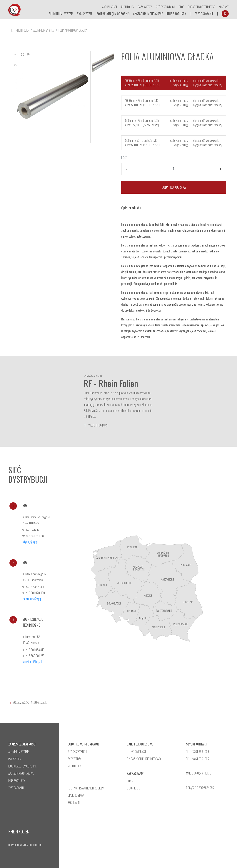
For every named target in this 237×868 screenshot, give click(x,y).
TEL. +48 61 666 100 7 (198, 759)
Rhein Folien (127, 7)
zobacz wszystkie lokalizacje (28, 702)
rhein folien (74, 766)
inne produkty (176, 14)
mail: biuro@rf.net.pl (199, 773)
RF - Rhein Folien (20, 30)
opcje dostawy (76, 795)
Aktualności (110, 7)
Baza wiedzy (145, 7)
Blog (181, 7)
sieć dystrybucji (77, 752)
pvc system (84, 14)
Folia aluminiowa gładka (73, 30)
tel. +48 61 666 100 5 (198, 752)
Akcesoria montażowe (148, 14)
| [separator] (190, 14)
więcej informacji (96, 425)
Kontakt (224, 7)
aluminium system (61, 14)
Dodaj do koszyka (174, 187)
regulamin (74, 803)
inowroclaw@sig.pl (32, 599)
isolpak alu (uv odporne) (113, 14)
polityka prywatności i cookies (86, 788)
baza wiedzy (74, 759)
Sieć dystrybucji (165, 7)
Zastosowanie (204, 14)
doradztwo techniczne (202, 7)
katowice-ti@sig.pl (32, 662)
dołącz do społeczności (200, 788)
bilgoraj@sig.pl (30, 542)
